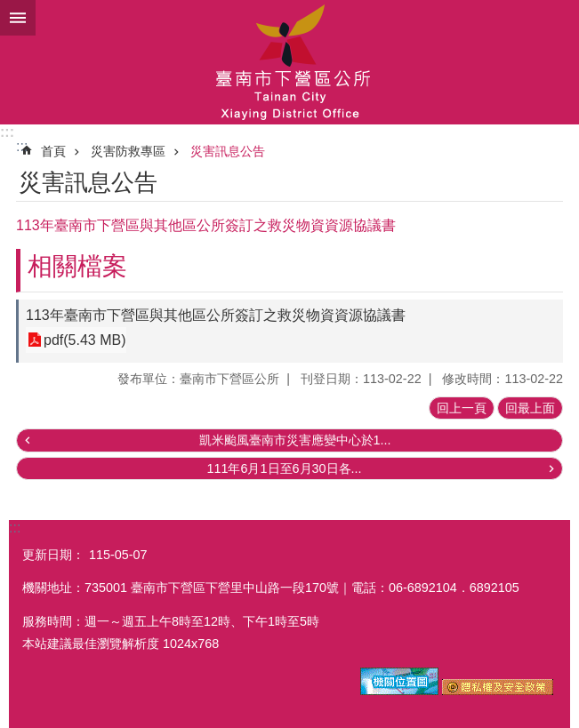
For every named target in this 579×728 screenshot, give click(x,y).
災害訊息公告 (228, 151)
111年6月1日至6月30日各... (284, 468)
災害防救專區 (128, 151)
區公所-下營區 (289, 62)
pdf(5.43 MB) (84, 340)
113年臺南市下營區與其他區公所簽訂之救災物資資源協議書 (216, 315)
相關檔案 (77, 266)
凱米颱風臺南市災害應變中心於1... (295, 440)
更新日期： (53, 555)
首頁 (53, 151)
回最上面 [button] (530, 408)
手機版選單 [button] (18, 18)
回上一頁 (462, 408)
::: (7, 132)
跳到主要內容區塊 (9, 9)
